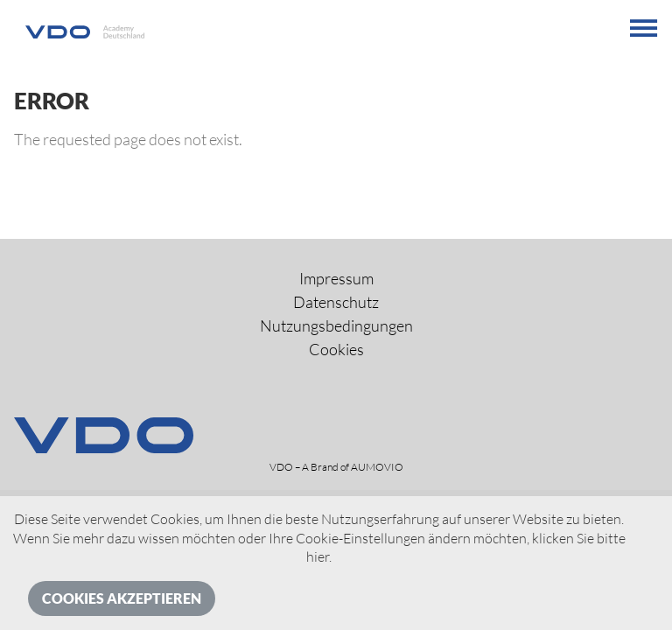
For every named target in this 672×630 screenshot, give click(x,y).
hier (318, 556)
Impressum (336, 278)
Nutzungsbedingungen (336, 325)
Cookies (336, 349)
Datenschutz (336, 302)
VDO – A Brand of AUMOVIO (336, 467)
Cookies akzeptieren (122, 598)
